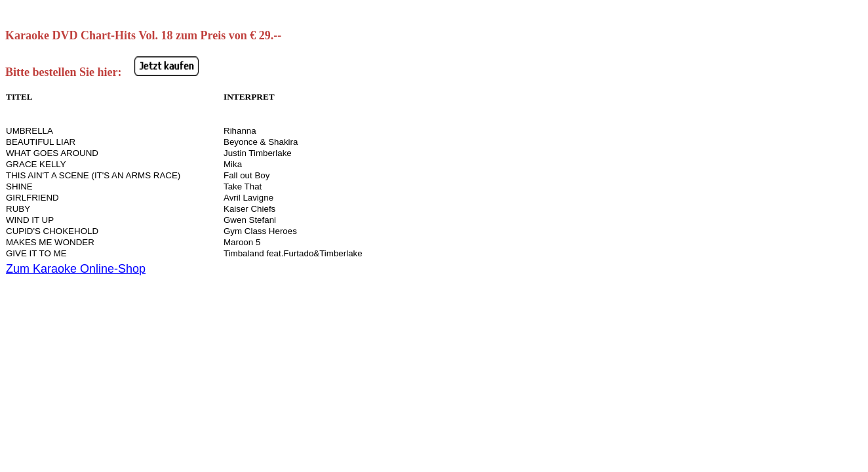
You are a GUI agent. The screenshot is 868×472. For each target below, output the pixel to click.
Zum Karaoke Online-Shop (76, 269)
